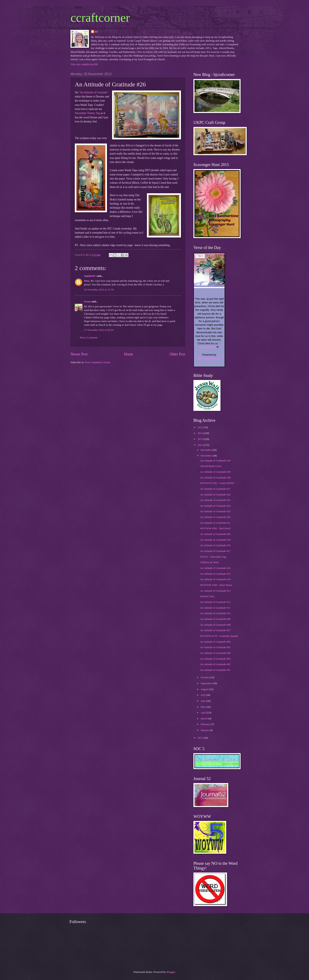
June (203, 701)
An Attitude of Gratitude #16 (215, 568)
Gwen (87, 302)
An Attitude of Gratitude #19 (215, 540)
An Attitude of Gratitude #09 (215, 619)
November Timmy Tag (87, 113)
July (203, 695)
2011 (201, 738)
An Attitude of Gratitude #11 (215, 608)
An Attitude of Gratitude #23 (215, 511)
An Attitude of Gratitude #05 (215, 647)
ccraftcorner (100, 18)
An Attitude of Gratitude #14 (215, 579)
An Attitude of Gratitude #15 (215, 574)
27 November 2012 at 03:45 (99, 330)
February (206, 724)
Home (128, 354)
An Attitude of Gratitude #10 (215, 613)
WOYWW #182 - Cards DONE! (217, 483)
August (205, 689)
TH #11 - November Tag (213, 557)
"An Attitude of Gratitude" (94, 92)
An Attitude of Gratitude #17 (215, 551)
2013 (201, 439)
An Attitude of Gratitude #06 (215, 642)
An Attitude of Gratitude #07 (215, 630)
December (206, 450)
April (204, 713)
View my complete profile (84, 64)
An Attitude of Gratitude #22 (215, 517)
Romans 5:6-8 (208, 347)
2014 (201, 433)
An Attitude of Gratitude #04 (215, 653)
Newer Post (79, 354)
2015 (201, 427)
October (205, 677)
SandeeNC (90, 276)
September (207, 683)
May (203, 707)
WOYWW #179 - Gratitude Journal (219, 636)
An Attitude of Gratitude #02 (215, 664)
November (207, 456)
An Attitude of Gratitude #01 (215, 670)
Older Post (177, 354)
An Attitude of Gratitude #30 (215, 461)
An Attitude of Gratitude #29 (215, 472)
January (205, 730)
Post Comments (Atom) (98, 362)
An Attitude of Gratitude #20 (215, 534)
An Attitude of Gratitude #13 (215, 591)
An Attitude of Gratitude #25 (215, 500)
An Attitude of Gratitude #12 (215, 602)
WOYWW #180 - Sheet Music (216, 585)
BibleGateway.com (209, 358)
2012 (201, 445)
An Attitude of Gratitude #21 (215, 523)
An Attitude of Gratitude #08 (215, 625)
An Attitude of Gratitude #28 (215, 478)
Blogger (171, 972)
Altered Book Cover (211, 466)
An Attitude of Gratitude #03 (215, 659)
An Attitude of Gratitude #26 (215, 495)
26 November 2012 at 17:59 (99, 290)
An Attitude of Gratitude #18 (215, 545)
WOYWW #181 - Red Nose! (215, 528)
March (204, 719)
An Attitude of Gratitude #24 (215, 506)
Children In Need (209, 562)
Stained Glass (207, 596)
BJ (97, 32)
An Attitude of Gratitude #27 (215, 489)
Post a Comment (89, 338)
